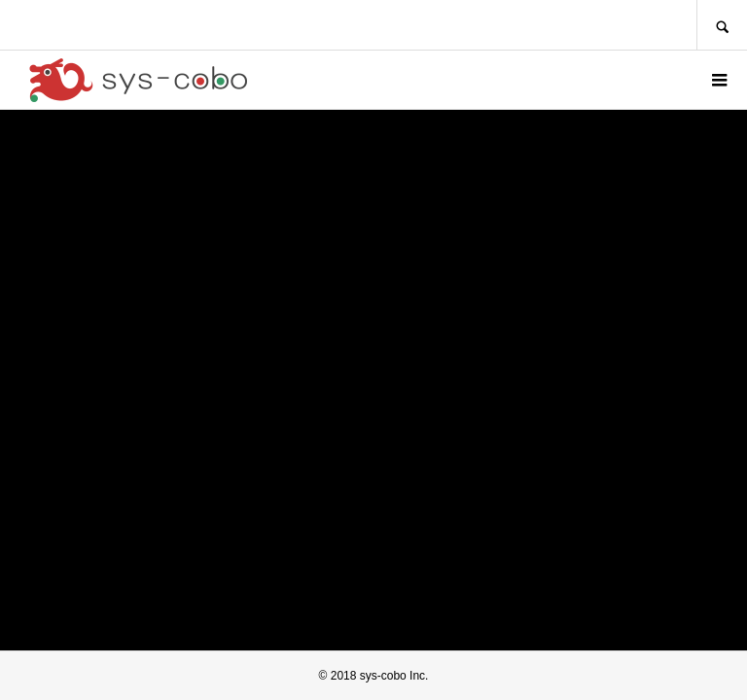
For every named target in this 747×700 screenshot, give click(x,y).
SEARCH (722, 25)
